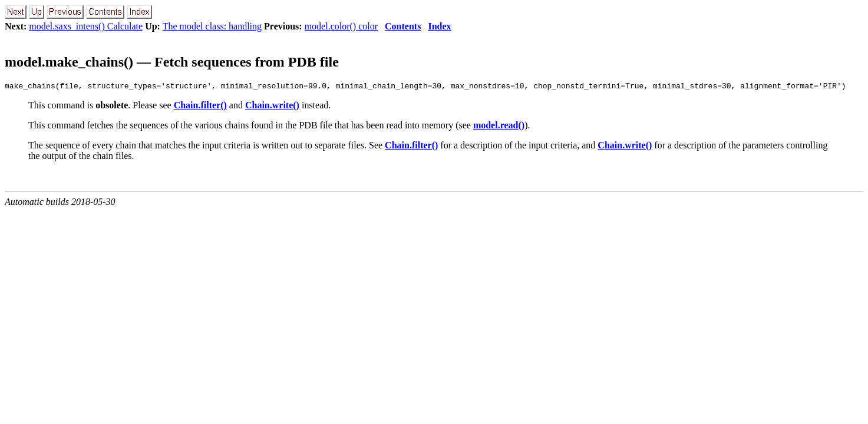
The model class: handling (212, 26)
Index (439, 26)
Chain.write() (272, 107)
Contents (403, 26)
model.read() (499, 127)
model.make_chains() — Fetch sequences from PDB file (172, 62)
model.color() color (341, 26)
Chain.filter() (200, 107)
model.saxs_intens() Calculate (86, 26)
